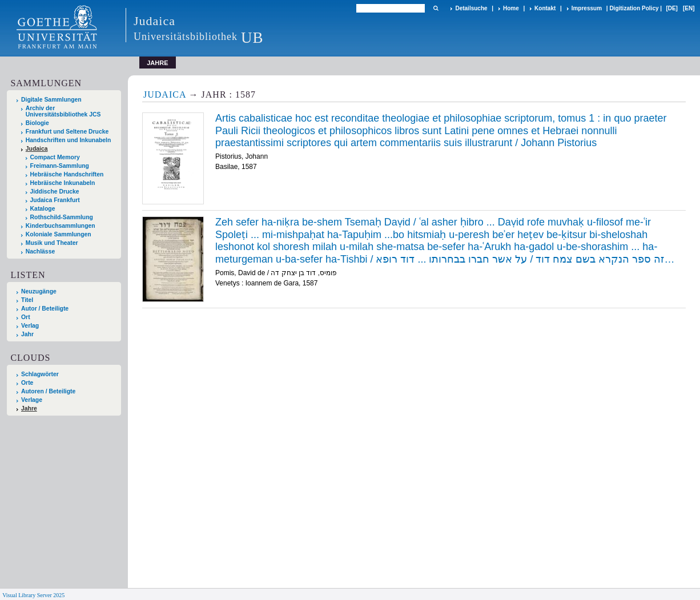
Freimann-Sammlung (60, 166)
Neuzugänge (39, 291)
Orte (27, 383)
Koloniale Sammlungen (59, 234)
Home (511, 8)
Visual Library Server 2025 (33, 595)
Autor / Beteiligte (45, 309)
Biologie (37, 123)
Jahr (27, 334)
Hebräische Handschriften (67, 174)
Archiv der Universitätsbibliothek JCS (63, 111)
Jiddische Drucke (55, 192)
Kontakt (545, 8)
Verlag (30, 326)
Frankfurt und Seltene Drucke (67, 132)
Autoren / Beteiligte (48, 391)
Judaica (37, 149)
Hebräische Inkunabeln (63, 183)
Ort (26, 317)
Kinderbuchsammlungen (61, 226)
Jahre (29, 408)
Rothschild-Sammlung (62, 217)
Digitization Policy (634, 8)
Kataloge (43, 209)
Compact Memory (55, 157)
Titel (27, 300)
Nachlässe (40, 251)
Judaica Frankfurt (55, 200)
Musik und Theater (52, 243)
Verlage (32, 400)
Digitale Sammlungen (51, 100)
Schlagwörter (40, 374)
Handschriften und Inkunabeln (69, 140)
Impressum (587, 8)
